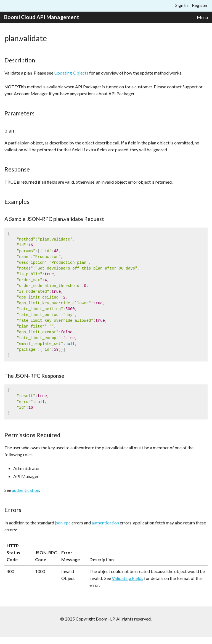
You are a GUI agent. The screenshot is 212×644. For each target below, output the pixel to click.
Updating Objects (71, 73)
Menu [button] (202, 17)
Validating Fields (128, 578)
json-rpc (63, 523)
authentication (26, 490)
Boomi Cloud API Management (42, 17)
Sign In (181, 5)
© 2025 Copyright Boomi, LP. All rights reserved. (106, 619)
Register (200, 5)
